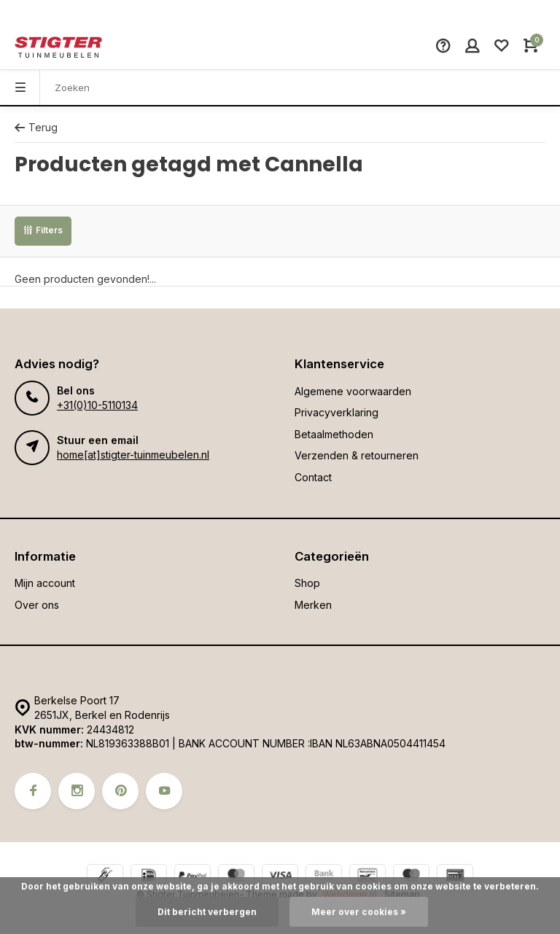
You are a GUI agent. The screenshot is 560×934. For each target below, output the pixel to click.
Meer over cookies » (359, 912)
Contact (313, 477)
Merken (313, 605)
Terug (36, 127)
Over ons (37, 605)
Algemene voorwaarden (353, 391)
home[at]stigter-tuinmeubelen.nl (133, 455)
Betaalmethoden (334, 434)
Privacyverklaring (337, 412)
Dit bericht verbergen (207, 912)
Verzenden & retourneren (357, 455)
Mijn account (45, 583)
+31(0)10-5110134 (97, 405)
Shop (307, 583)
